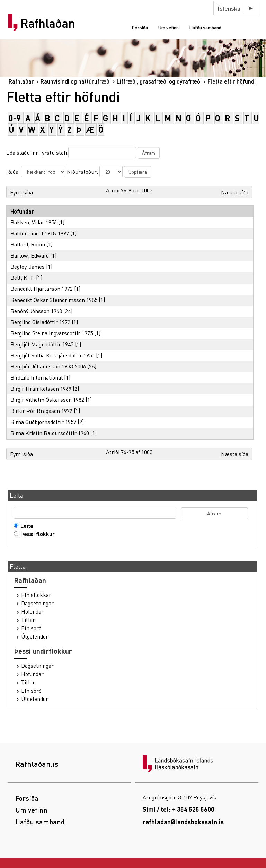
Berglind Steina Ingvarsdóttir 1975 (52, 333)
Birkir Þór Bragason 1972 (41, 411)
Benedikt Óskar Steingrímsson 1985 (54, 300)
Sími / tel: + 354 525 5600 (179, 809)
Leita (25, 526)
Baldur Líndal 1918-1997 (40, 233)
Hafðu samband (205, 27)
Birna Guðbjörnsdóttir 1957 (43, 422)
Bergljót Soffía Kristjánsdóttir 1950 (52, 355)
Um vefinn (169, 27)
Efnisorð (31, 628)
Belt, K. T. (23, 277)
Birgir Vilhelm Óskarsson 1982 (47, 400)
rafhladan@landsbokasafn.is (183, 822)
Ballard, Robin (28, 244)
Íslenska (229, 8)
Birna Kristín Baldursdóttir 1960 (50, 433)
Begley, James (28, 266)
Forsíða (140, 27)
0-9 (15, 118)
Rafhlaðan (48, 23)
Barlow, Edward (30, 255)
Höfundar (32, 611)
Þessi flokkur (36, 534)
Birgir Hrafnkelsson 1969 (41, 388)
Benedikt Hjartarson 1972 (42, 289)
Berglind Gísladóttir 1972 (40, 322)
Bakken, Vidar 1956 (34, 222)
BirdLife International (37, 377)
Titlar (28, 620)
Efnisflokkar (36, 595)
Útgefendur (35, 636)
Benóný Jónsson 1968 (36, 311)
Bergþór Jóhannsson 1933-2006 (48, 366)
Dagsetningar (37, 603)
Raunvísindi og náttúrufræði (76, 81)
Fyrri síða (21, 192)
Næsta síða (235, 192)
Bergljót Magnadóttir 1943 (42, 344)
